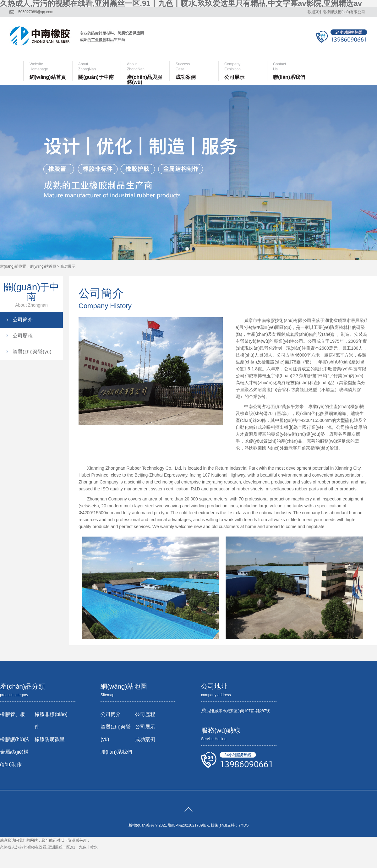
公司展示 (145, 727)
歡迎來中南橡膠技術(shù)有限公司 (336, 12)
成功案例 (145, 739)
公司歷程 (23, 336)
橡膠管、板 (13, 714)
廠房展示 (68, 266)
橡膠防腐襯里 (50, 739)
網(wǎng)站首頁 (43, 266)
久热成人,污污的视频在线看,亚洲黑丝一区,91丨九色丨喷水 (49, 847)
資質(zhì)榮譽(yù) (32, 352)
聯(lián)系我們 (116, 752)
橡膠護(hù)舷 (14, 739)
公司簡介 (23, 320)
